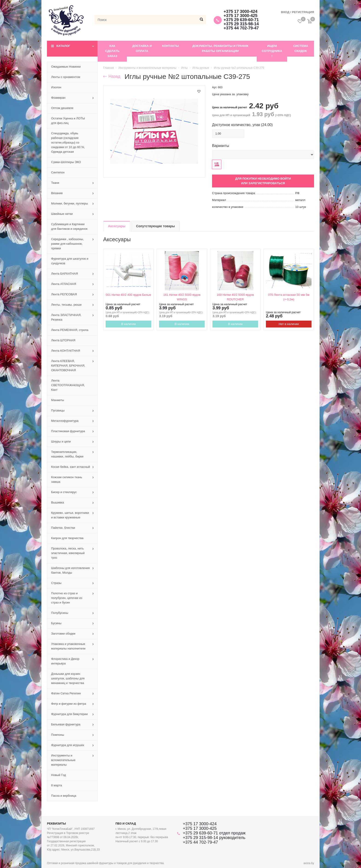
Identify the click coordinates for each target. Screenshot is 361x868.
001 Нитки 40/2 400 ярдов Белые (128, 295)
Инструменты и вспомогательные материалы (147, 68)
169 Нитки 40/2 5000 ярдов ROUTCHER (235, 297)
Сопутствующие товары (155, 226)
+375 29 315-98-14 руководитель (214, 838)
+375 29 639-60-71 (241, 20)
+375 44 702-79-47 (241, 28)
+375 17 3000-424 (240, 11)
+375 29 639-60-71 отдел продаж (214, 833)
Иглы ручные (201, 68)
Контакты (170, 46)
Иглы (184, 68)
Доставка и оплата (142, 48)
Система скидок (301, 48)
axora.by (309, 863)
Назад (112, 76)
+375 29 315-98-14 (241, 24)
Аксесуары (117, 226)
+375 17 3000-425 (240, 16)
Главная (108, 68)
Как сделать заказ (112, 51)
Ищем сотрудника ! (272, 51)
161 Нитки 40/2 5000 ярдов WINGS (182, 297)
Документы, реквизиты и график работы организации (220, 48)
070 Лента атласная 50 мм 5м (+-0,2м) (289, 297)
